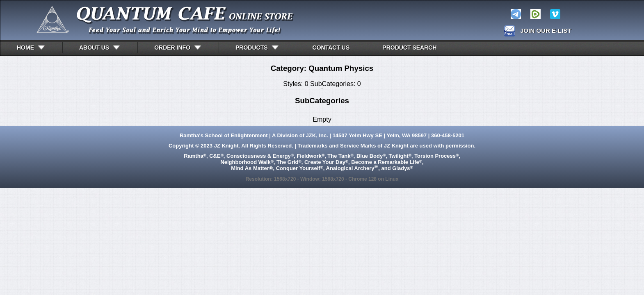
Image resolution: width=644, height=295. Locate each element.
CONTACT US (331, 48)
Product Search (409, 48)
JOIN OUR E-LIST (546, 31)
